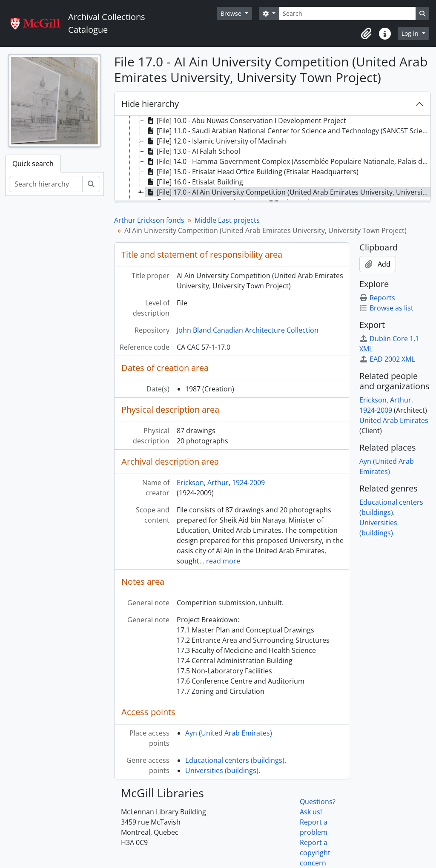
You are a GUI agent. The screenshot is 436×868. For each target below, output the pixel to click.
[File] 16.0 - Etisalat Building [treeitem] (194, 182)
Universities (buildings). (223, 770)
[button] (366, 34)
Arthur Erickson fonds (149, 220)
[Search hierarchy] (46, 184)
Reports (377, 298)
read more (223, 561)
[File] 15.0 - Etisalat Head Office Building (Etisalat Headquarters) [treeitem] (252, 172)
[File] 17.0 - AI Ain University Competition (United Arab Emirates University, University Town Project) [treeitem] (288, 192)
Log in (411, 33)
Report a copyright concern (315, 853)
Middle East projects (227, 220)
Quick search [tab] (33, 164)
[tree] (272, 158)
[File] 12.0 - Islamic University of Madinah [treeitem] (216, 141)
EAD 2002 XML (387, 359)
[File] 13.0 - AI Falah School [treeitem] (193, 151)
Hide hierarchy (150, 104)
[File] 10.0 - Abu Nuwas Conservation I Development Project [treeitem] (246, 121)
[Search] (347, 13)
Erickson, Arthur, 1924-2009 (221, 483)
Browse (232, 13)
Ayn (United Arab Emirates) (229, 733)
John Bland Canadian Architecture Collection (248, 330)
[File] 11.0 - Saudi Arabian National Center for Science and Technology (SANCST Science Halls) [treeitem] (288, 131)
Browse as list (386, 308)
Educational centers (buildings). (236, 760)
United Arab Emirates (394, 420)
